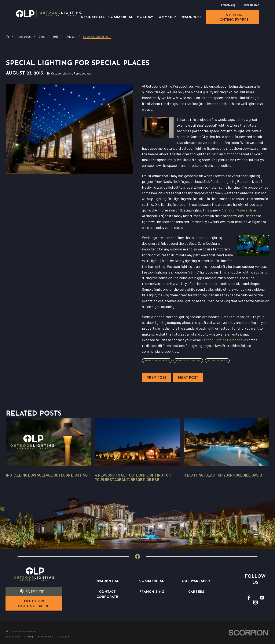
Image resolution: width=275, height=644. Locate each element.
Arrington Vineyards (237, 210)
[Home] (49, 14)
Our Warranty (196, 581)
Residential (107, 581)
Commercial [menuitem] (121, 17)
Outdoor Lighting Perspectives (224, 340)
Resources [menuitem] (191, 17)
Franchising (228, 5)
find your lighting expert (232, 18)
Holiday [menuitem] (145, 17)
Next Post (188, 378)
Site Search (252, 5)
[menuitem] (13, 637)
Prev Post (157, 378)
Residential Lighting (188, 360)
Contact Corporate (107, 594)
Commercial (152, 581)
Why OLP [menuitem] (167, 17)
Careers (196, 592)
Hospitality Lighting (157, 360)
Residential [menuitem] (93, 17)
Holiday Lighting (217, 360)
